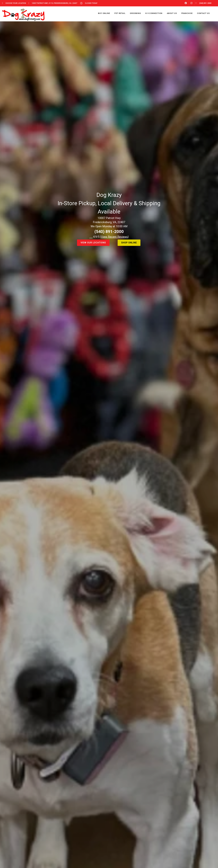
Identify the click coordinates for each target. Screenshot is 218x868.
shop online (129, 243)
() (114, 237)
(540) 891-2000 (109, 232)
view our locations (93, 243)
